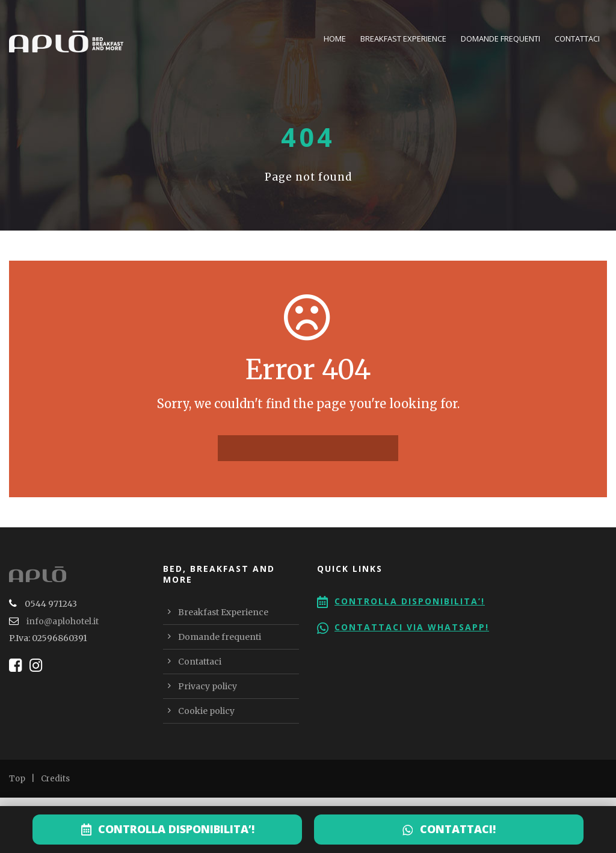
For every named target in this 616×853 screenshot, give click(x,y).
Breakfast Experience (403, 39)
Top (17, 779)
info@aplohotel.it (63, 621)
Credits (55, 779)
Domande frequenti (500, 39)
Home (335, 39)
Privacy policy (208, 686)
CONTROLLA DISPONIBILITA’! (176, 829)
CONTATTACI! (458, 829)
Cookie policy (206, 711)
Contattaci (577, 39)
